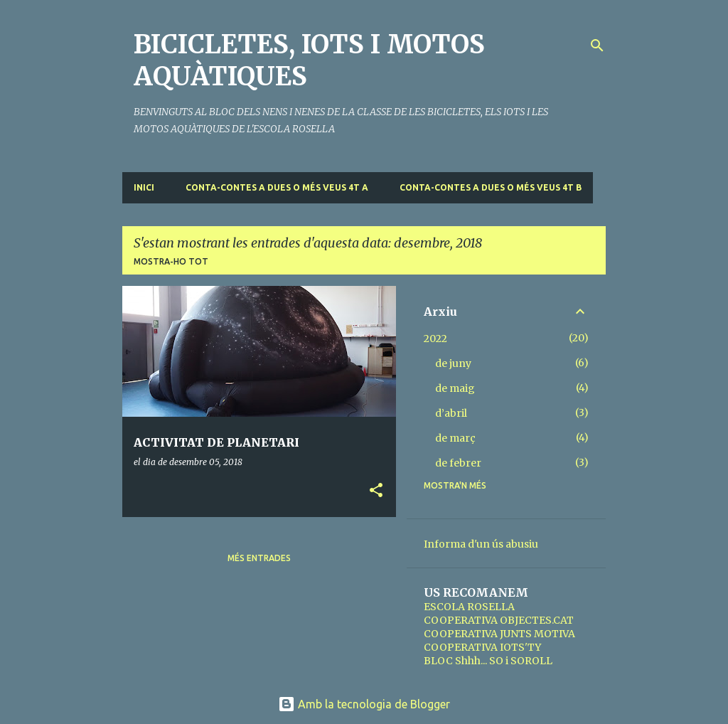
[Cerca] (597, 46)
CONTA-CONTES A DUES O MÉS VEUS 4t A (277, 187)
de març (455, 438)
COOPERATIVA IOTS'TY (482, 647)
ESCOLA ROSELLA (469, 607)
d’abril (451, 413)
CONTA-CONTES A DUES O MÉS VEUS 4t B (491, 187)
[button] (376, 491)
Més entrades (259, 558)
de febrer (458, 463)
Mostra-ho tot (171, 261)
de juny (453, 363)
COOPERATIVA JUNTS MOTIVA (499, 634)
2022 (435, 339)
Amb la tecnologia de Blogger (364, 704)
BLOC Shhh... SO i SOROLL (488, 661)
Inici (144, 187)
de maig (455, 388)
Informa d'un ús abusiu (481, 544)
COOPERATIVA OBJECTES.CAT (499, 620)
